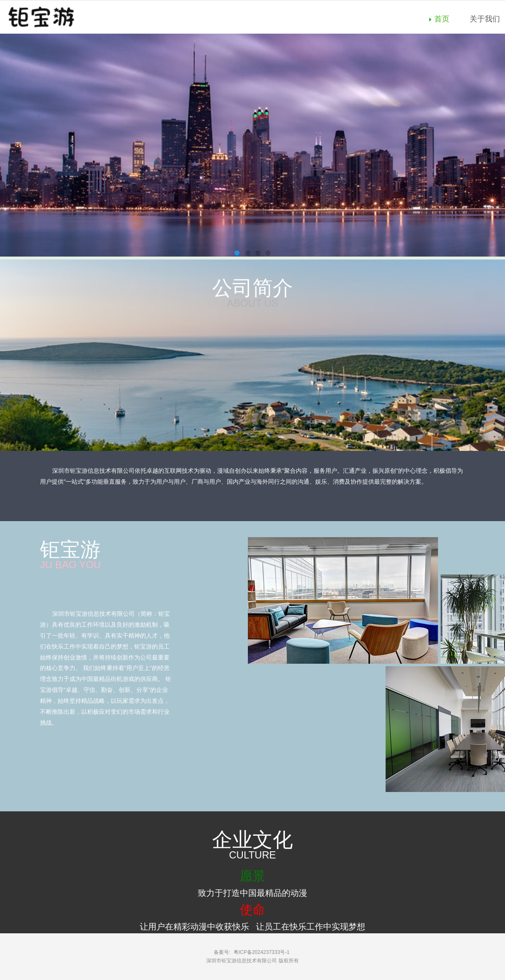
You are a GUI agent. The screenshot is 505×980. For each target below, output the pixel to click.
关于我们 (485, 19)
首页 (442, 19)
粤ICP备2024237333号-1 (262, 952)
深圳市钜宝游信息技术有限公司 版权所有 (252, 961)
